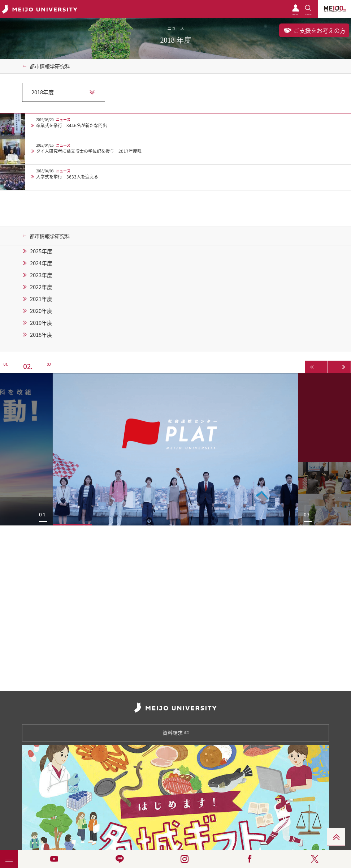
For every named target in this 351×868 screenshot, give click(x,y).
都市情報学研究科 (50, 66)
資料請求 (176, 732)
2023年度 (41, 275)
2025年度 (41, 251)
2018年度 (41, 335)
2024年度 (41, 263)
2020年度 (41, 311)
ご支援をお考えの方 (314, 30)
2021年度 (41, 299)
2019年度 (41, 323)
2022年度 (41, 287)
